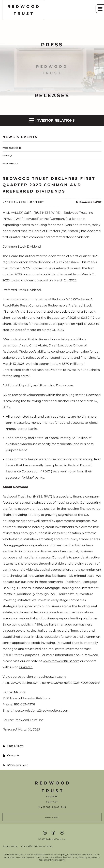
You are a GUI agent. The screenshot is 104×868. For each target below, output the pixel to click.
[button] (100, 9)
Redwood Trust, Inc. (79, 213)
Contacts (13, 755)
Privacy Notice (10, 846)
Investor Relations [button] (52, 120)
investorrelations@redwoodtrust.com (41, 711)
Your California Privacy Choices (37, 846)
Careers (52, 797)
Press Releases (10, 148)
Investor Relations (52, 807)
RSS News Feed (18, 765)
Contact (52, 802)
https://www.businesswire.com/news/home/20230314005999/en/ (51, 683)
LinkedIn (26, 667)
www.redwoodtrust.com (61, 661)
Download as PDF (88, 202)
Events (6, 156)
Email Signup (52, 817)
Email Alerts (9, 163)
